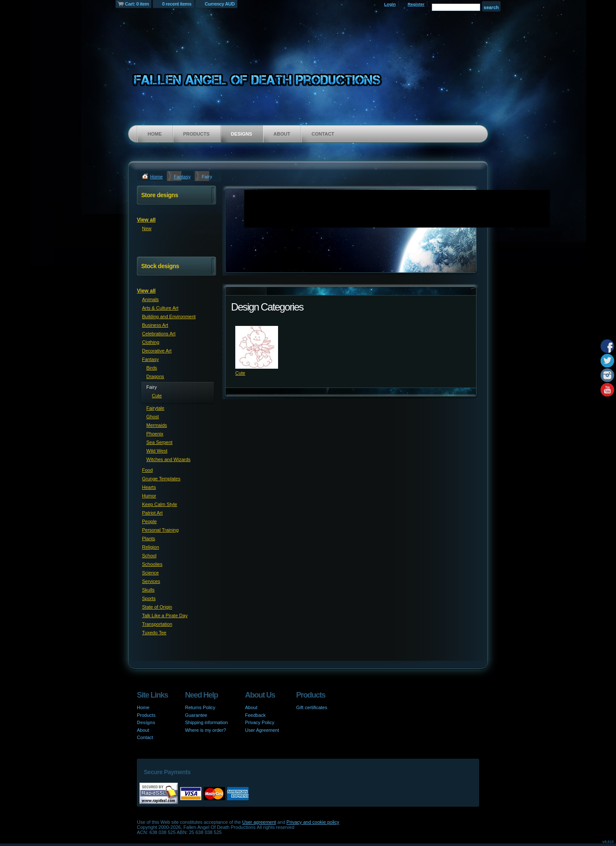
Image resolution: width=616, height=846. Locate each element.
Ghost (153, 417)
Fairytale (155, 408)
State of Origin (157, 607)
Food (147, 470)
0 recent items (177, 4)
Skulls (148, 590)
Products (196, 134)
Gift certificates (312, 707)
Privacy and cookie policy (313, 822)
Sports (149, 598)
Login (390, 4)
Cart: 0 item (137, 4)
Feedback (255, 715)
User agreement (259, 822)
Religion (151, 547)
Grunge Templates (161, 479)
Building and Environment (169, 317)
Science (150, 573)
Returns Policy (200, 707)
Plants (149, 538)
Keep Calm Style (160, 504)
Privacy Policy (260, 722)
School (149, 556)
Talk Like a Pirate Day (165, 615)
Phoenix (155, 434)
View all (146, 220)
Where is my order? (205, 730)
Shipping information (206, 722)
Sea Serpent (159, 442)
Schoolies (152, 564)
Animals (150, 299)
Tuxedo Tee (154, 633)
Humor (149, 496)
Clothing (151, 342)
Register (416, 4)
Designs (242, 134)
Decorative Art (157, 351)
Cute (240, 373)
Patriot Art (152, 513)
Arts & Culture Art (160, 308)
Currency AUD (220, 4)
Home (155, 134)
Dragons (155, 376)
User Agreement (262, 730)
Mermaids (157, 425)
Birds (152, 368)
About (282, 134)
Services (151, 581)
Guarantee (196, 715)
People (149, 521)
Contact (323, 134)
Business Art (155, 325)
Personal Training (160, 530)
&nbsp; (257, 347)
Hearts (149, 487)
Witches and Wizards (168, 459)
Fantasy (182, 177)
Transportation (157, 624)
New (147, 228)
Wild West (157, 451)
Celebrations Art (159, 334)
